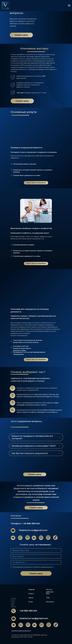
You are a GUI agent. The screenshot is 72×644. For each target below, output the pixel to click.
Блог (48, 594)
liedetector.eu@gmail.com (33, 530)
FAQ (48, 598)
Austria (13, 600)
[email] (36, 562)
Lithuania (14, 607)
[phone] (36, 556)
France (13, 602)
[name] (36, 550)
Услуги (31, 594)
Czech (13, 603)
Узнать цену (36, 573)
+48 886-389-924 (28, 611)
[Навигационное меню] (69, 6)
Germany (14, 598)
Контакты (50, 602)
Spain (13, 605)
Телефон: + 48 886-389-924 (25, 523)
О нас (31, 602)
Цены (31, 598)
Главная (32, 590)
